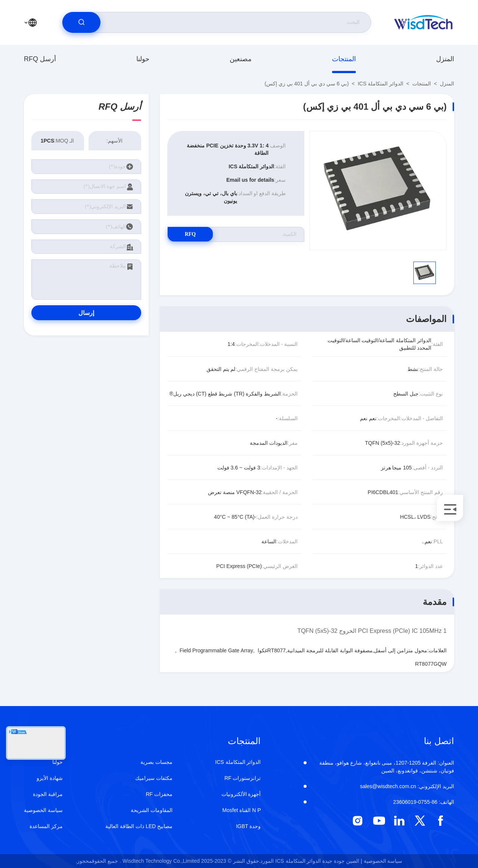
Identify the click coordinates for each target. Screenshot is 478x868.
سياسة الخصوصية (43, 810)
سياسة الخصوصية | (381, 861)
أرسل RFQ (40, 59)
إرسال (86, 313)
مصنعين (241, 59)
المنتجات (344, 59)
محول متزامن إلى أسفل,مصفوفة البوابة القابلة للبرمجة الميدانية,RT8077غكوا (343, 650)
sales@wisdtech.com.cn (407, 786)
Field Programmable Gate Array (216, 650)
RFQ (194, 234)
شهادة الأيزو (50, 778)
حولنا (143, 59)
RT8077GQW (431, 664)
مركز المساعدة (46, 826)
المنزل (445, 59)
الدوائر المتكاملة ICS (381, 84)
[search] (81, 22)
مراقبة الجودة (48, 794)
